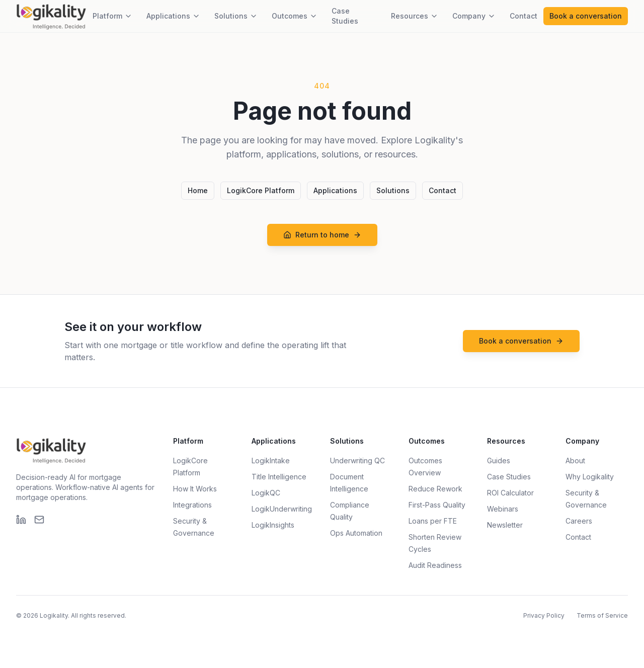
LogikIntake (271, 461)
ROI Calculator (510, 493)
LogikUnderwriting (282, 509)
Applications (173, 16)
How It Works (195, 489)
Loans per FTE (433, 521)
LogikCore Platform (261, 190)
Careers (579, 521)
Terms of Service (602, 615)
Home (198, 190)
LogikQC (266, 493)
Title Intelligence (279, 477)
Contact (524, 16)
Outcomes (295, 16)
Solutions (236, 16)
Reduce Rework (435, 489)
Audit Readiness (435, 565)
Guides (499, 461)
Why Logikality (590, 477)
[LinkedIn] (21, 520)
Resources (415, 16)
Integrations (192, 505)
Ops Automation (356, 533)
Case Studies (345, 16)
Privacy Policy (544, 615)
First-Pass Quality (437, 505)
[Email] (39, 520)
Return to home (322, 235)
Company (474, 16)
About (575, 461)
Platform (112, 16)
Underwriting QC (357, 461)
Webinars (503, 509)
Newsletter (505, 525)
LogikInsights (273, 525)
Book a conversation (586, 16)
